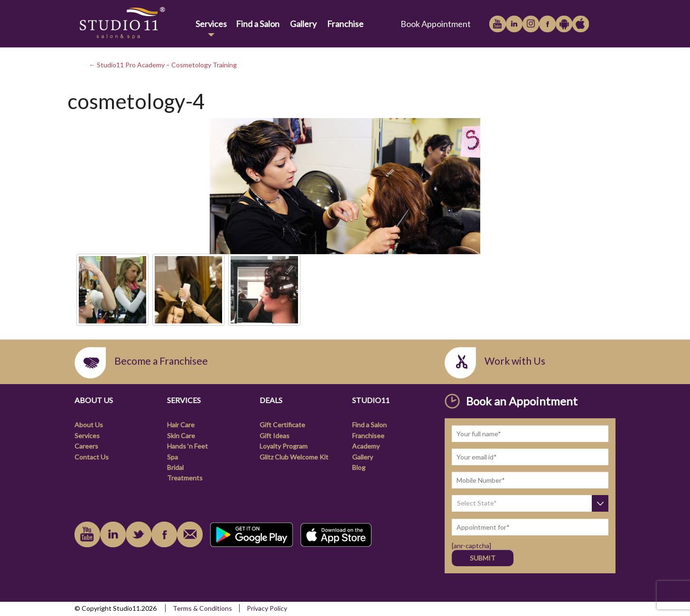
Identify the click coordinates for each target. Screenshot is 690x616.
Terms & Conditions (202, 608)
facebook (547, 24)
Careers (86, 446)
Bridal (175, 467)
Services (211, 24)
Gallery (303, 24)
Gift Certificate (282, 425)
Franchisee (368, 436)
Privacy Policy (267, 608)
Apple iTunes (581, 24)
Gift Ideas (275, 436)
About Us (89, 425)
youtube (498, 24)
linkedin (514, 24)
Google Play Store (564, 24)
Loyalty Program (284, 446)
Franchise (345, 24)
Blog (359, 467)
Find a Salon (258, 24)
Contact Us (92, 457)
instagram (531, 24)
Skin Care (181, 436)
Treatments (185, 478)
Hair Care (181, 425)
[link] (133, 23)
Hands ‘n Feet (187, 446)
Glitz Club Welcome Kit (294, 457)
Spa (172, 457)
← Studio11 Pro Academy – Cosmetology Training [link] (163, 65)
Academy (366, 446)
